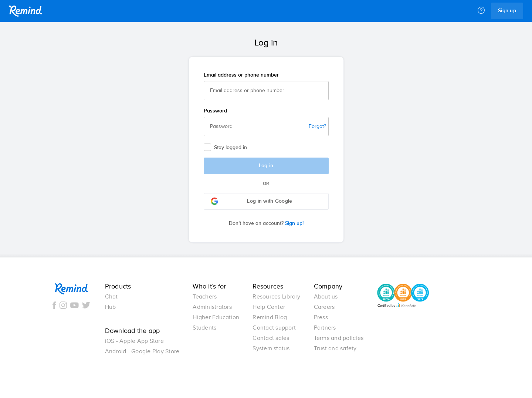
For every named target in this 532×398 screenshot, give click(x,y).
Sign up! (266, 223)
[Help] (481, 11)
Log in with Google (252, 201)
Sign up (507, 11)
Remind (26, 11)
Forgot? (317, 127)
